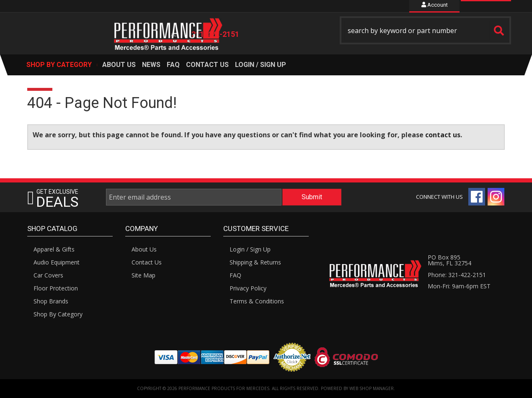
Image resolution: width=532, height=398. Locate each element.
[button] (426, 30)
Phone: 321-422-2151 (457, 275)
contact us (443, 135)
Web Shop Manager (372, 388)
